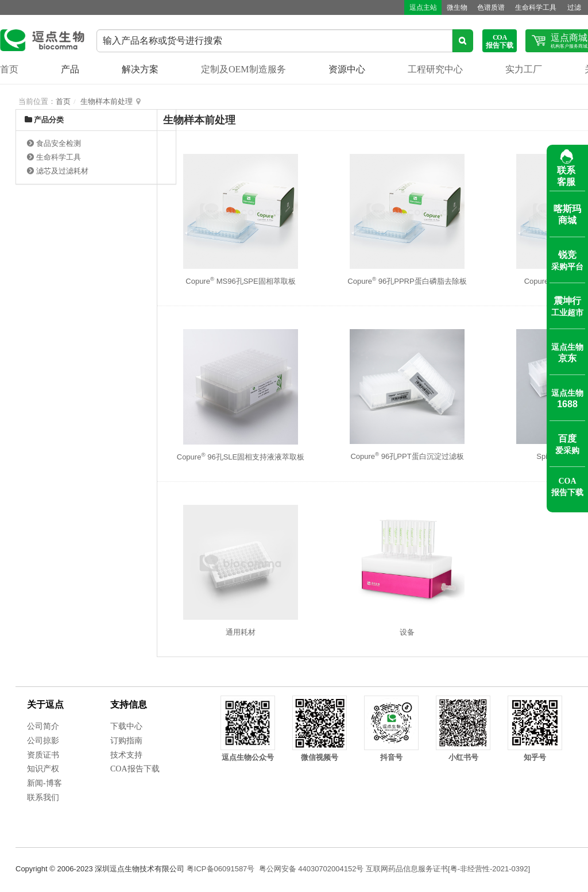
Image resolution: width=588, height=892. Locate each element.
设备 (407, 632)
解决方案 (140, 69)
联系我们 (43, 798)
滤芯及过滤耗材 (62, 171)
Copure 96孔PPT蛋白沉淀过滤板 (407, 456)
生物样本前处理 (107, 101)
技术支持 (126, 755)
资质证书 (43, 755)
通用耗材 (241, 632)
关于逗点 (45, 704)
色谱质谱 (485, 7)
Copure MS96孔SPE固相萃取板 (240, 281)
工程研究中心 (435, 69)
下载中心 (126, 726)
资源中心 (347, 69)
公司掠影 (43, 741)
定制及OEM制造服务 (243, 69)
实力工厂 (524, 69)
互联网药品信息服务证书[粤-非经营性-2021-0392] (448, 869)
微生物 (450, 7)
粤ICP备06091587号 (221, 869)
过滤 (570, 7)
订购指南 (126, 741)
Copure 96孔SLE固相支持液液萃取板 (241, 457)
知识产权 (43, 769)
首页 (9, 69)
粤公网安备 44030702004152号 (312, 869)
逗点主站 (414, 7)
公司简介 (43, 726)
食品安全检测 (59, 143)
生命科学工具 (531, 7)
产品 (70, 69)
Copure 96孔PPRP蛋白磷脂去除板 (407, 281)
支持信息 (129, 704)
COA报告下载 (135, 769)
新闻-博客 (45, 783)
